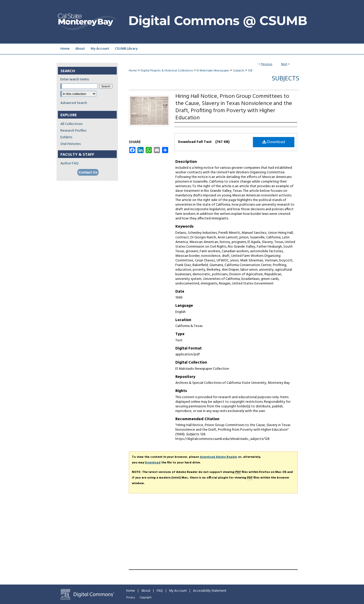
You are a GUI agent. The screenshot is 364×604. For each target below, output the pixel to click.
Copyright (146, 598)
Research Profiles (73, 131)
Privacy (131, 598)
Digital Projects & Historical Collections (167, 71)
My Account (178, 591)
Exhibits (66, 137)
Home (133, 71)
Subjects (239, 71)
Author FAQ (69, 163)
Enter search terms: (75, 80)
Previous (267, 64)
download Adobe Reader (218, 457)
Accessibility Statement (210, 591)
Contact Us (88, 172)
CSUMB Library (126, 49)
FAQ (160, 591)
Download (274, 142)
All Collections (71, 124)
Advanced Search (74, 103)
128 (250, 71)
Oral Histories (71, 144)
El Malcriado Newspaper (213, 71)
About (146, 591)
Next (284, 64)
